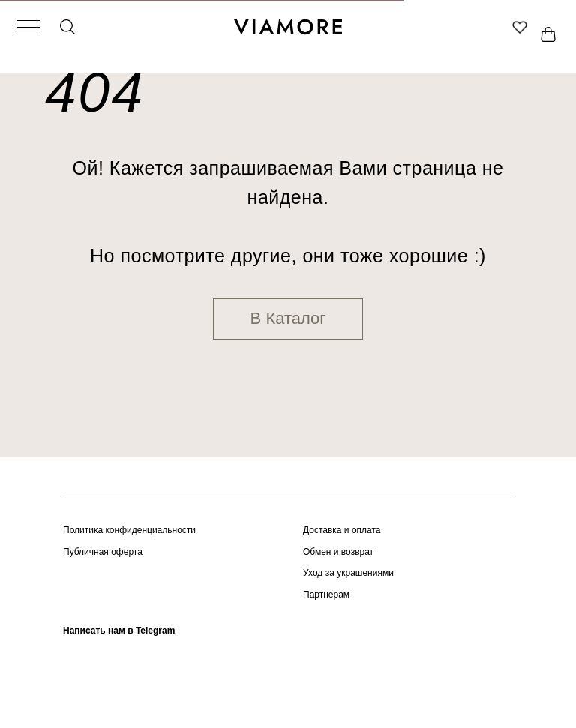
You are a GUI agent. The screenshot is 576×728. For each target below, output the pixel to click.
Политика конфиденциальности (129, 530)
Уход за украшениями (348, 573)
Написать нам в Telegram (119, 631)
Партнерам (326, 595)
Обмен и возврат (338, 552)
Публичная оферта (103, 552)
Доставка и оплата (342, 530)
